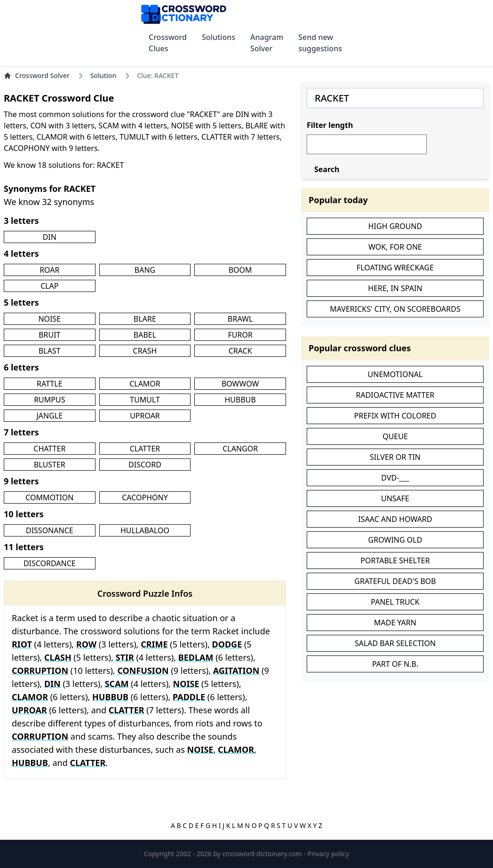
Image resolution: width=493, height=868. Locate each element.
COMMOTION (49, 497)
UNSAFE (395, 498)
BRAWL (240, 319)
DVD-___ (395, 478)
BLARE (145, 319)
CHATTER (49, 449)
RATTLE (49, 384)
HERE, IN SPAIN (395, 288)
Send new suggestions (320, 43)
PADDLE (189, 697)
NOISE (49, 319)
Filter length (330, 125)
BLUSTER (50, 465)
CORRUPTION (40, 671)
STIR (125, 657)
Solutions (219, 37)
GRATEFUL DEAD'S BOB (395, 581)
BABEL (145, 335)
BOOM (240, 270)
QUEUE (395, 436)
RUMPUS (49, 400)
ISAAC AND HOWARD (395, 519)
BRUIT (49, 335)
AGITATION (236, 671)
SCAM (117, 684)
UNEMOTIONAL (395, 374)
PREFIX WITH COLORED (395, 416)
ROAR (49, 270)
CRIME (154, 644)
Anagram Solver (267, 43)
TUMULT (145, 400)
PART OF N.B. (395, 664)
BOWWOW (240, 384)
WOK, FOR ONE (395, 247)
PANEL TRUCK (395, 602)
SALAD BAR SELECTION (395, 643)
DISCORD (145, 465)
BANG (145, 270)
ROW (86, 644)
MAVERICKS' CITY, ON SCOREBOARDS (395, 309)
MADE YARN (395, 623)
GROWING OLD (395, 540)
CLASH (58, 657)
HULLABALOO (145, 530)
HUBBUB (240, 400)
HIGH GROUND (395, 226)
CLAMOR (145, 384)
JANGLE (49, 416)
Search (327, 169)
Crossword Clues (168, 43)
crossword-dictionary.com (263, 854)
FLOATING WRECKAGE (395, 268)
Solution (103, 75)
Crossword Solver (37, 75)
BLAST (50, 351)
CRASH (145, 351)
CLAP (49, 286)
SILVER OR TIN (395, 457)
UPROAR (145, 416)
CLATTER (145, 449)
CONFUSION (143, 671)
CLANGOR (240, 449)
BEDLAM (196, 657)
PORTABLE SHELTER (395, 560)
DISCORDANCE (50, 563)
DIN (50, 237)
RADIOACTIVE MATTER (395, 395)
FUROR (240, 335)
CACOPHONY (145, 497)
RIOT (22, 644)
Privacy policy (329, 854)
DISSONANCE (50, 530)
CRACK (240, 351)
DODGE (227, 644)
